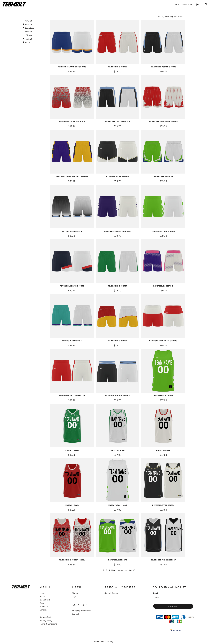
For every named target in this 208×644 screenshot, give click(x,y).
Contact (43, 610)
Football (28, 39)
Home (26, 10)
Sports (34, 10)
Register (187, 4)
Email (156, 593)
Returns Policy (46, 617)
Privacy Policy (46, 621)
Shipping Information (82, 611)
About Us (44, 606)
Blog (42, 603)
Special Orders (111, 593)
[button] (21, 587)
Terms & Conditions (48, 624)
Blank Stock (45, 600)
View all (28, 21)
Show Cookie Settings (104, 642)
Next (114, 570)
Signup (75, 593)
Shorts (29, 35)
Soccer (27, 42)
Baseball (28, 24)
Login (176, 4)
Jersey (29, 32)
